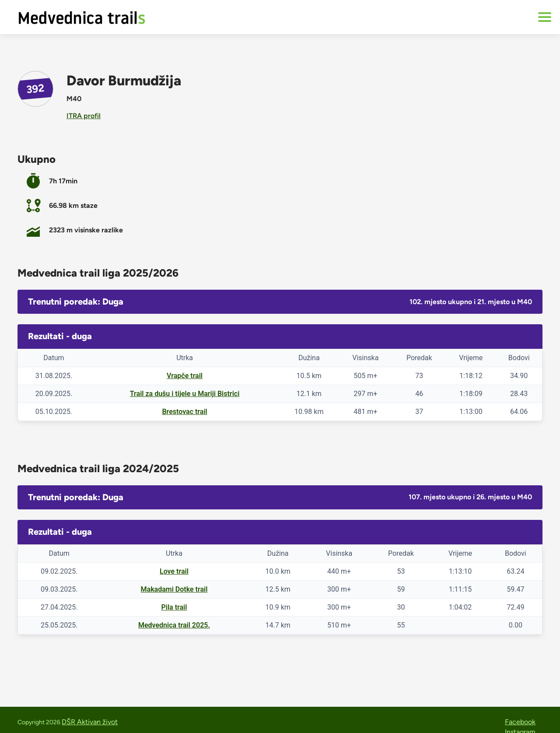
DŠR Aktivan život (90, 722)
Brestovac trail (184, 412)
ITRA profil (84, 116)
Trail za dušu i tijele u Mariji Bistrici (185, 394)
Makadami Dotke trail (174, 589)
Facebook (520, 722)
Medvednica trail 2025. (174, 625)
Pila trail (174, 607)
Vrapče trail (185, 376)
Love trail (174, 571)
